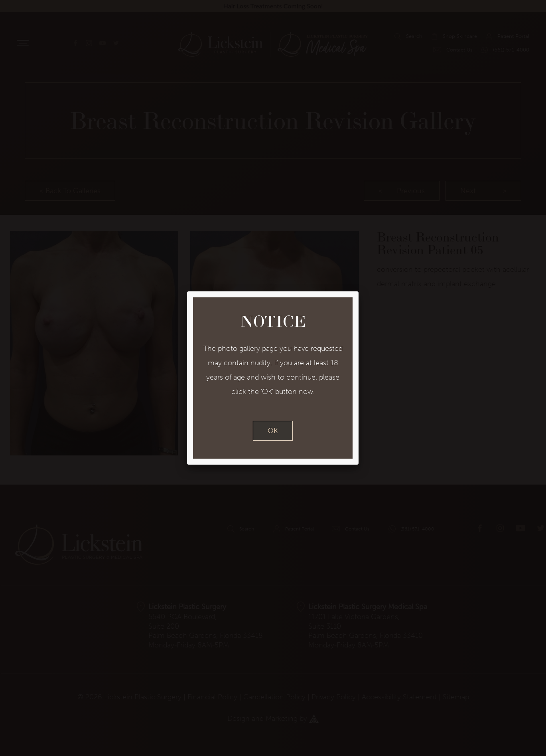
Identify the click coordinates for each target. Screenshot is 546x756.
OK (273, 431)
